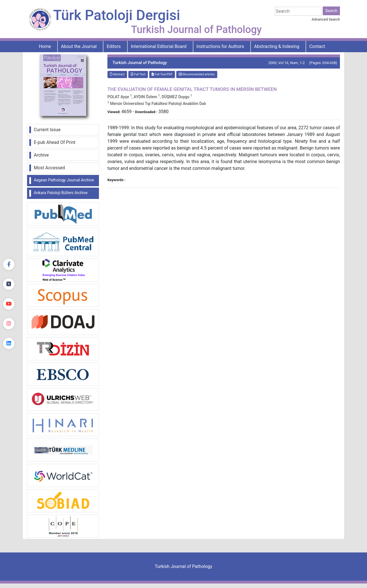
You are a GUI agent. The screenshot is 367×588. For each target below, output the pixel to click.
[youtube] (9, 304)
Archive (41, 155)
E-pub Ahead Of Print (55, 142)
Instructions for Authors (220, 46)
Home (45, 46)
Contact (317, 46)
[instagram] (9, 324)
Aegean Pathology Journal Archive (64, 180)
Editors (114, 46)
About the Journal (79, 46)
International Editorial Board (159, 46)
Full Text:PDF (162, 74)
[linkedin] (9, 343)
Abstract (117, 74)
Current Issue (47, 130)
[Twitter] (9, 284)
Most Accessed (49, 168)
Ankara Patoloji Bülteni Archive (61, 193)
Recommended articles (197, 74)
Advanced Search (326, 19)
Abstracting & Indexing (277, 46)
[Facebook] (9, 264)
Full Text (138, 74)
